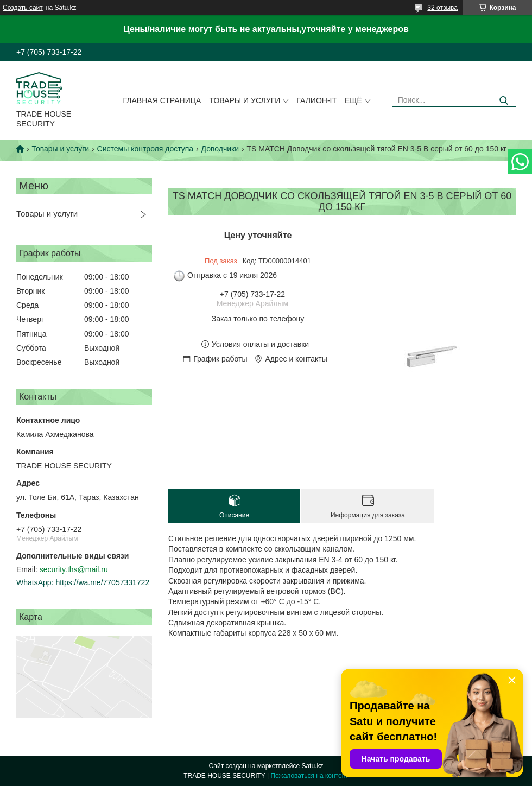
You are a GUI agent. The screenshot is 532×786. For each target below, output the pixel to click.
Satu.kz (312, 766)
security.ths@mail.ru (74, 569)
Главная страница (162, 100)
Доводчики (220, 149)
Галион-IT (316, 100)
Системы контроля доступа (145, 149)
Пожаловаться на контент (309, 776)
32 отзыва (442, 8)
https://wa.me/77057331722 (102, 582)
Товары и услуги (245, 100)
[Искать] (503, 101)
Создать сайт (23, 8)
